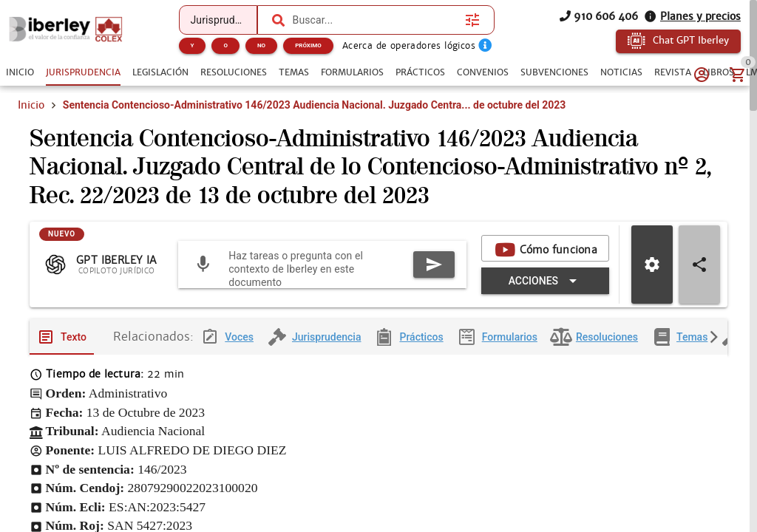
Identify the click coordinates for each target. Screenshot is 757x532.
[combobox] (376, 20)
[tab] (20, 72)
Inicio (31, 105)
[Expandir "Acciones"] (545, 281)
